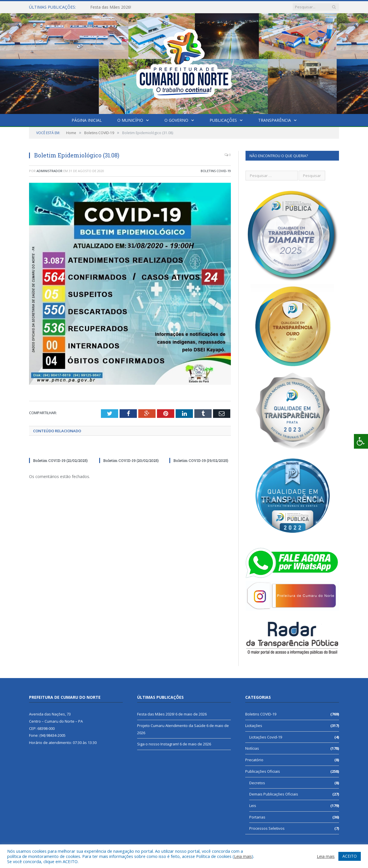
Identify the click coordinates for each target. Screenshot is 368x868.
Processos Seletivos (267, 828)
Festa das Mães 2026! (111, 7)
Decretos (257, 783)
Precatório (254, 760)
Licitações (254, 726)
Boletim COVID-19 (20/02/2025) (131, 460)
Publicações (223, 120)
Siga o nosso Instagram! (158, 744)
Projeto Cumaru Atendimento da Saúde (171, 726)
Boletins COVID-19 (216, 171)
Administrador (49, 171)
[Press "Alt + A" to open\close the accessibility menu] (361, 441)
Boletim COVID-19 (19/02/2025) (201, 460)
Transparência (275, 120)
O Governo (176, 120)
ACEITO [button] (350, 856)
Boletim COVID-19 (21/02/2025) (60, 460)
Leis (253, 806)
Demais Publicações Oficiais (274, 794)
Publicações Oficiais (263, 771)
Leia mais (243, 856)
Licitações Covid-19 (266, 737)
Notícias (252, 748)
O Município (130, 120)
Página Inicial (87, 120)
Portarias (257, 817)
